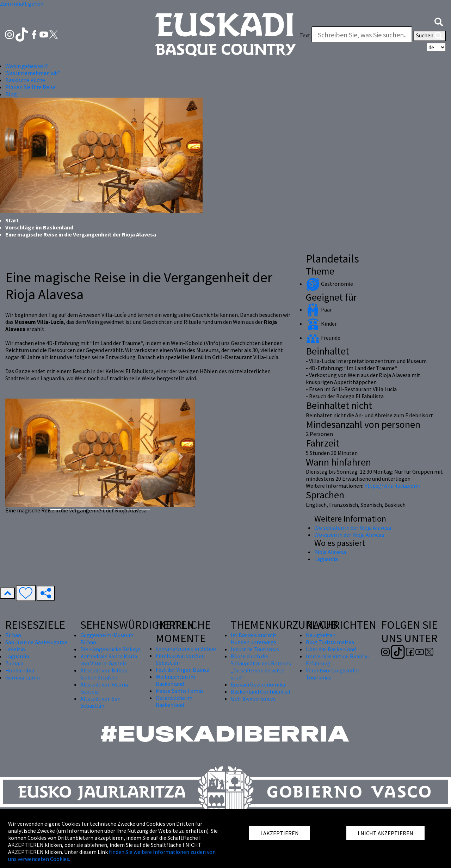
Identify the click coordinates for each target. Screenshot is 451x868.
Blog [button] (11, 94)
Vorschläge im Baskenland (39, 227)
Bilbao (13, 635)
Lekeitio (15, 649)
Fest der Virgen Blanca (183, 670)
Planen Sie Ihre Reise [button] (30, 87)
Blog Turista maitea (330, 642)
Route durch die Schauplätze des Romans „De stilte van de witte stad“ (261, 667)
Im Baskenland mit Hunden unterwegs (254, 639)
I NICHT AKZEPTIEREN (385, 833)
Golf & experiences (253, 698)
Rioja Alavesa (330, 552)
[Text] (362, 35)
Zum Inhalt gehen (22, 4)
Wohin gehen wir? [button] (27, 66)
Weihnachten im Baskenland (175, 680)
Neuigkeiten (321, 635)
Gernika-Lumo (23, 677)
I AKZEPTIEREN (280, 833)
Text (305, 35)
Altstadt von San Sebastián (100, 702)
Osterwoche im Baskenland (174, 701)
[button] (439, 21)
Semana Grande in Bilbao (186, 648)
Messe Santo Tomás (180, 691)
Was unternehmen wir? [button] (33, 73)
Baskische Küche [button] (25, 80)
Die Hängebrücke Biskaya (110, 649)
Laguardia (326, 559)
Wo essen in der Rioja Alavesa (349, 535)
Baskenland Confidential (261, 691)
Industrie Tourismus (255, 649)
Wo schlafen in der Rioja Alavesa (353, 528)
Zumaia (14, 663)
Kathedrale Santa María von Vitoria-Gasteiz (109, 660)
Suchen (430, 36)
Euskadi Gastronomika (258, 684)
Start (12, 220)
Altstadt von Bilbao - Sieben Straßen (106, 674)
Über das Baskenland (331, 649)
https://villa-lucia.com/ (392, 486)
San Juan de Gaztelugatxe (36, 642)
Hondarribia (20, 670)
